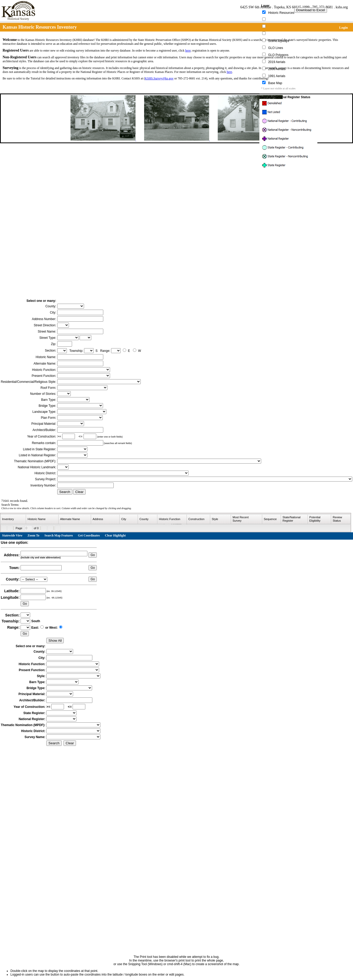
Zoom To (34, 535)
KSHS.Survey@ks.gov (159, 78)
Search (65, 492)
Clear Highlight (115, 535)
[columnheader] (13, 519)
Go (93, 555)
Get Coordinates (89, 535)
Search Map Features (59, 535)
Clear (79, 492)
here (188, 51)
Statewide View (12, 535)
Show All (55, 641)
